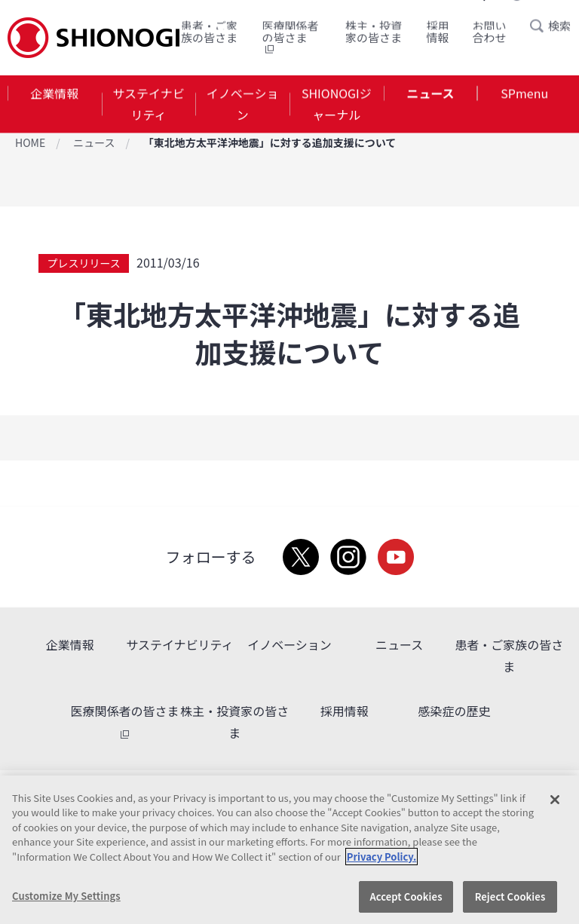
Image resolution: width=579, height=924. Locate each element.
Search (541, 25)
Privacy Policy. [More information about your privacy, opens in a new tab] (381, 857)
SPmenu (524, 93)
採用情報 (438, 31)
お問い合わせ (490, 31)
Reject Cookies (510, 896)
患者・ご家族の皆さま (209, 31)
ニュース (430, 93)
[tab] (55, 105)
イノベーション (243, 104)
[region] (289, 850)
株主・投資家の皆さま (374, 31)
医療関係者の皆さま (290, 37)
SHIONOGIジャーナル (337, 104)
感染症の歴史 (454, 711)
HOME (30, 142)
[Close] (555, 800)
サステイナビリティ (148, 104)
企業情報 (54, 93)
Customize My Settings (66, 896)
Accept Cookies (406, 896)
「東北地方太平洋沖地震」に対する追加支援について (270, 142)
